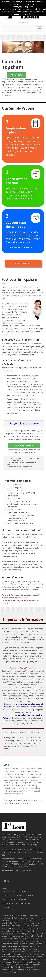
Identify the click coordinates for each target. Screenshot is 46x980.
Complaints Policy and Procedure (16, 903)
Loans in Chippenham (27, 769)
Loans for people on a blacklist (16, 788)
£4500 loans (19, 774)
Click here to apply (30, 376)
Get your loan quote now (24, 423)
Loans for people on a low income (24, 780)
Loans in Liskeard (11, 769)
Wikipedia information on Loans (21, 597)
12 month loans (15, 777)
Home (4, 888)
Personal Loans (24, 445)
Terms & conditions (28, 668)
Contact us (14, 668)
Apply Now (17, 75)
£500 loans (30, 774)
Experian (32, 600)
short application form (34, 534)
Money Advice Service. (29, 590)
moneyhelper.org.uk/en (23, 7)
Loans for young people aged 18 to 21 (20, 782)
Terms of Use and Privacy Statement (17, 892)
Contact (5, 907)
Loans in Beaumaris (24, 771)
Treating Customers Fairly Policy (16, 900)
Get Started (23, 263)
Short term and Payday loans (21, 791)
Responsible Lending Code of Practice (18, 896)
